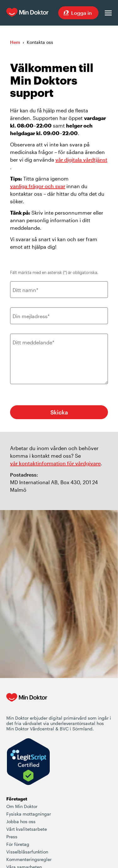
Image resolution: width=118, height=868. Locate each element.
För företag (18, 844)
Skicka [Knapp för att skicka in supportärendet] (59, 412)
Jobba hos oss (21, 821)
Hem (15, 42)
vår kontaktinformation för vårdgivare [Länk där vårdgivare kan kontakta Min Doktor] (55, 463)
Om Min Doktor (22, 806)
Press (12, 837)
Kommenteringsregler (29, 859)
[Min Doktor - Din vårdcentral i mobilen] (27, 704)
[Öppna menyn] (108, 13)
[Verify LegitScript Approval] (28, 762)
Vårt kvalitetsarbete (27, 829)
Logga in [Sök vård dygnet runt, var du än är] (81, 13)
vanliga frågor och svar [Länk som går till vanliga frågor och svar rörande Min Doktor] (38, 186)
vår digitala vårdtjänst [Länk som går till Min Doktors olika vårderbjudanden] (81, 160)
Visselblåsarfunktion (27, 852)
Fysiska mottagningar (29, 814)
